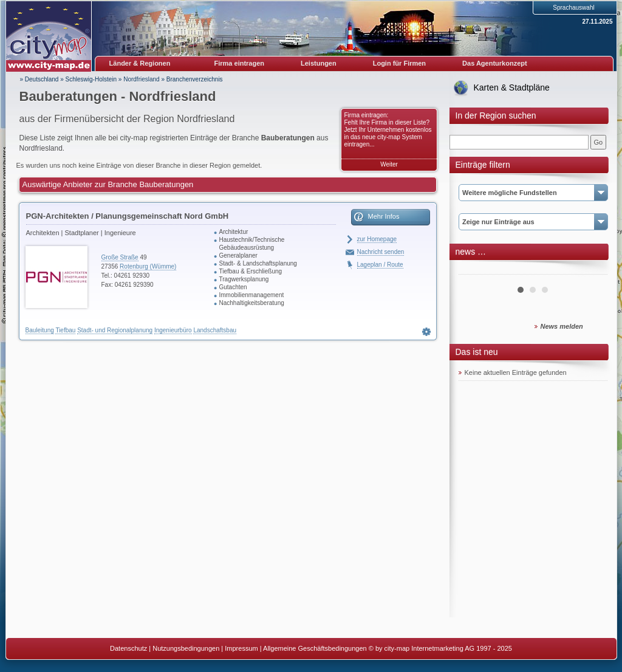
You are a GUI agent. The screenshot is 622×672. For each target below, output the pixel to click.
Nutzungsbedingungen (186, 648)
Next (592, 270)
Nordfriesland (141, 79)
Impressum (241, 648)
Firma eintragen (240, 63)
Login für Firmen (399, 63)
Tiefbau (65, 330)
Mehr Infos (384, 216)
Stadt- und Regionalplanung (115, 330)
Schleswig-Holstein (91, 79)
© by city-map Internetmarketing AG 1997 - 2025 (440, 648)
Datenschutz (128, 648)
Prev (474, 270)
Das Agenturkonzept (495, 63)
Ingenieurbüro (173, 330)
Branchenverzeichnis (195, 79)
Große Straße (120, 257)
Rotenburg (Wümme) (148, 266)
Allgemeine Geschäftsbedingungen (315, 648)
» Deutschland (39, 79)
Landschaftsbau (215, 330)
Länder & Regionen (140, 63)
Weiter (389, 164)
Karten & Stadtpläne (512, 87)
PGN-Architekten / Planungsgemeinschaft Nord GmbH (128, 216)
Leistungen (319, 63)
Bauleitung (40, 330)
